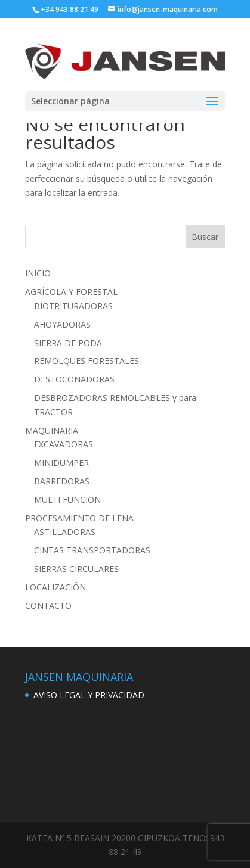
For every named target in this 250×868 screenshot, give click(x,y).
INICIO (38, 273)
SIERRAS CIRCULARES (76, 569)
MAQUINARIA (52, 430)
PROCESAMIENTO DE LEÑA (79, 518)
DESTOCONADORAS (74, 379)
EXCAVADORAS (64, 444)
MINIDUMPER (61, 463)
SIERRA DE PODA (68, 343)
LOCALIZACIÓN (55, 587)
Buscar (205, 237)
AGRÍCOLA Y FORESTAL (71, 292)
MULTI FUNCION (67, 500)
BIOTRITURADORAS (73, 306)
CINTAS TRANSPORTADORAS (92, 550)
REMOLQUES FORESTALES (87, 361)
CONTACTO (48, 606)
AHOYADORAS (62, 324)
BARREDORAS (62, 481)
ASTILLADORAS (65, 532)
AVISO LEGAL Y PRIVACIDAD (89, 695)
